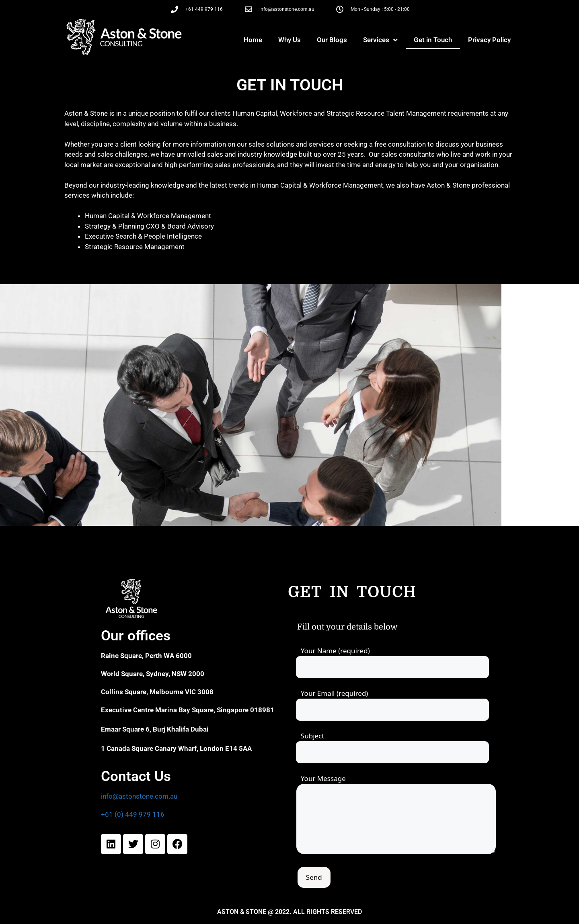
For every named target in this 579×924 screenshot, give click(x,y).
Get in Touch (433, 40)
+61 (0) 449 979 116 (133, 814)
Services (380, 40)
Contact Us (136, 776)
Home (253, 40)
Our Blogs (332, 40)
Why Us (289, 40)
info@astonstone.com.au (139, 796)
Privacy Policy (489, 40)
